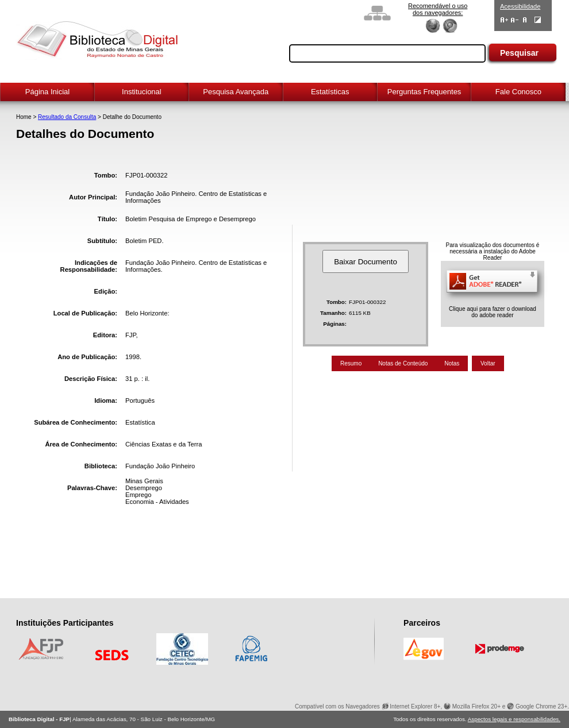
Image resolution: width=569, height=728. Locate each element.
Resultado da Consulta (67, 117)
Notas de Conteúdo (403, 363)
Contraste (538, 20)
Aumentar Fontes (504, 20)
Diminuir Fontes (515, 20)
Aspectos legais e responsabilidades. (514, 719)
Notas (452, 363)
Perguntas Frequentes (424, 92)
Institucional (142, 92)
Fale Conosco (518, 92)
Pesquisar (519, 53)
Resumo (351, 363)
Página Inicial (47, 92)
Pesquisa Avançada (236, 92)
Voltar (488, 363)
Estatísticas (330, 92)
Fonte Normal (525, 20)
